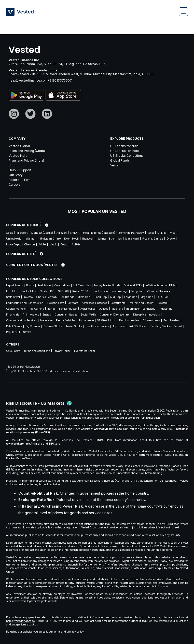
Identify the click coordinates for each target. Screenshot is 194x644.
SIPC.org (54, 444)
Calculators (13, 351)
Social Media (88, 315)
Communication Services (21, 320)
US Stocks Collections (127, 156)
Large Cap (131, 297)
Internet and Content (142, 303)
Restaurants (118, 303)
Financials (13, 315)
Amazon (62, 233)
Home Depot (13, 244)
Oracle (171, 239)
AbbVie (76, 244)
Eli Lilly (162, 233)
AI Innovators (31, 315)
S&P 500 (63, 291)
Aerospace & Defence (94, 303)
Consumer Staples (66, 315)
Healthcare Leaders (97, 326)
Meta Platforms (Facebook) (99, 233)
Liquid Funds (14, 285)
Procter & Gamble (153, 239)
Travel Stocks (74, 326)
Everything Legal (85, 351)
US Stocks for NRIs (124, 146)
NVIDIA (75, 233)
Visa (173, 233)
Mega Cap (147, 297)
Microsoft (22, 233)
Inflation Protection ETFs (160, 285)
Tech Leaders (171, 320)
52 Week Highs (106, 320)
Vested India (18, 156)
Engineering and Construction (25, 303)
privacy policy (75, 632)
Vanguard (137, 291)
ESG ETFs (12, 291)
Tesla (151, 233)
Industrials (165, 309)
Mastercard (132, 239)
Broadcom (88, 239)
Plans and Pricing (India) (26, 160)
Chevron (30, 244)
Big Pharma (33, 326)
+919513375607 (60, 80)
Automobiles (88, 309)
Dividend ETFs (133, 285)
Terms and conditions (37, 351)
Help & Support (20, 170)
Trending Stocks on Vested (166, 326)
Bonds (30, 285)
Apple (10, 233)
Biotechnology (55, 303)
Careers (15, 185)
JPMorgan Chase (50, 239)
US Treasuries (82, 285)
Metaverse (46, 320)
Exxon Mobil (71, 239)
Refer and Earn (20, 180)
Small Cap (100, 297)
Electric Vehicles (66, 320)
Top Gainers (36, 309)
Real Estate (44, 285)
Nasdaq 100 (47, 291)
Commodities (62, 285)
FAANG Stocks (138, 326)
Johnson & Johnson (110, 239)
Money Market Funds (107, 285)
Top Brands (67, 297)
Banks (51, 309)
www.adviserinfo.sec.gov (111, 429)
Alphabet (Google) (42, 233)
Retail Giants (14, 326)
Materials (117, 309)
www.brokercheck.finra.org (24, 444)
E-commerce (86, 320)
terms (57, 632)
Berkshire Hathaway (131, 233)
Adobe (42, 244)
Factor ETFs (29, 291)
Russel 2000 (80, 291)
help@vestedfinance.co (27, 80)
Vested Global (19, 146)
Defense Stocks (53, 326)
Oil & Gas (162, 297)
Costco (64, 244)
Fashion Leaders (129, 320)
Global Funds (120, 160)
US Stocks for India (124, 151)
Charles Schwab (46, 297)
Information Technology (141, 309)
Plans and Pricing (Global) (28, 151)
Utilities (103, 309)
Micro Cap (84, 297)
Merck (53, 244)
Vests (114, 165)
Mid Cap (115, 297)
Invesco (28, 297)
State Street (13, 297)
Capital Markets (16, 309)
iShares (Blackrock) (159, 291)
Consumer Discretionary (115, 315)
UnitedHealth (14, 239)
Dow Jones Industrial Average (110, 291)
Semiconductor (68, 309)
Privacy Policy (62, 351)
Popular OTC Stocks (19, 332)
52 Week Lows (151, 320)
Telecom (163, 303)
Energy (47, 315)
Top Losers (119, 326)
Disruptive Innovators (146, 315)
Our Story (16, 175)
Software (73, 303)
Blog (12, 165)
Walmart (31, 239)
